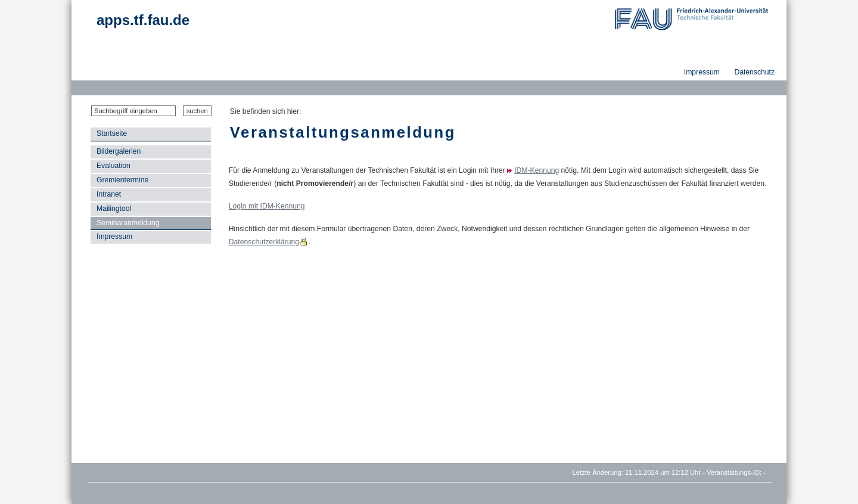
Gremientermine (122, 180)
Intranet (109, 194)
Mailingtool (114, 209)
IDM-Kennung (537, 170)
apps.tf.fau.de (143, 20)
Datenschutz (754, 72)
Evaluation (114, 166)
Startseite (112, 133)
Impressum (114, 237)
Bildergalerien (119, 151)
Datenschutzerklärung (264, 242)
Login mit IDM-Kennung (267, 206)
